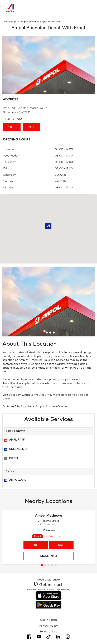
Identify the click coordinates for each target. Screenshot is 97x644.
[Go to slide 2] (47, 333)
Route (12, 127)
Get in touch (49, 585)
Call (31, 127)
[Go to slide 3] (50, 333)
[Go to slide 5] (56, 565)
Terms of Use (48, 632)
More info (49, 556)
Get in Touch (48, 620)
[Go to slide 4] (54, 333)
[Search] (74, 8)
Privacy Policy (49, 626)
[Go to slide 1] (43, 333)
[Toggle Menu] (88, 8)
